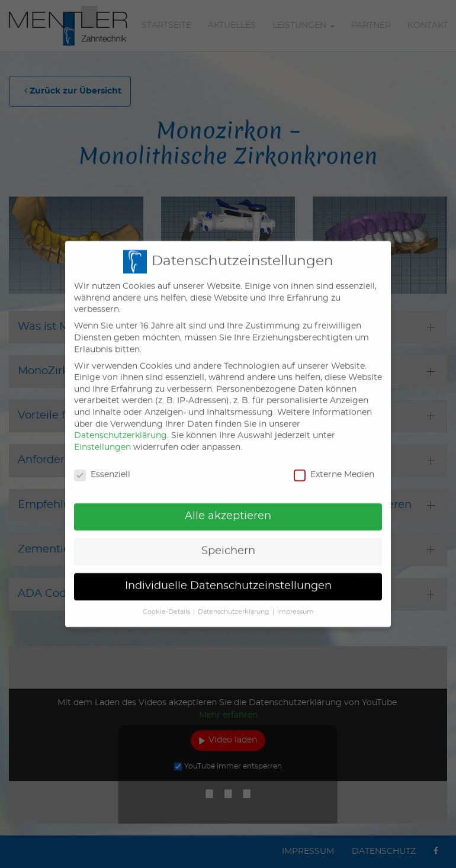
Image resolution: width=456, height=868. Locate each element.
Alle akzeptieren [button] (228, 507)
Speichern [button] (228, 542)
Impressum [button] (296, 603)
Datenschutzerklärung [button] (234, 603)
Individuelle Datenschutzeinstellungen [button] (228, 577)
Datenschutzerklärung (121, 426)
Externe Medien (334, 466)
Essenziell (102, 466)
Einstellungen (102, 438)
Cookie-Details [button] (166, 603)
